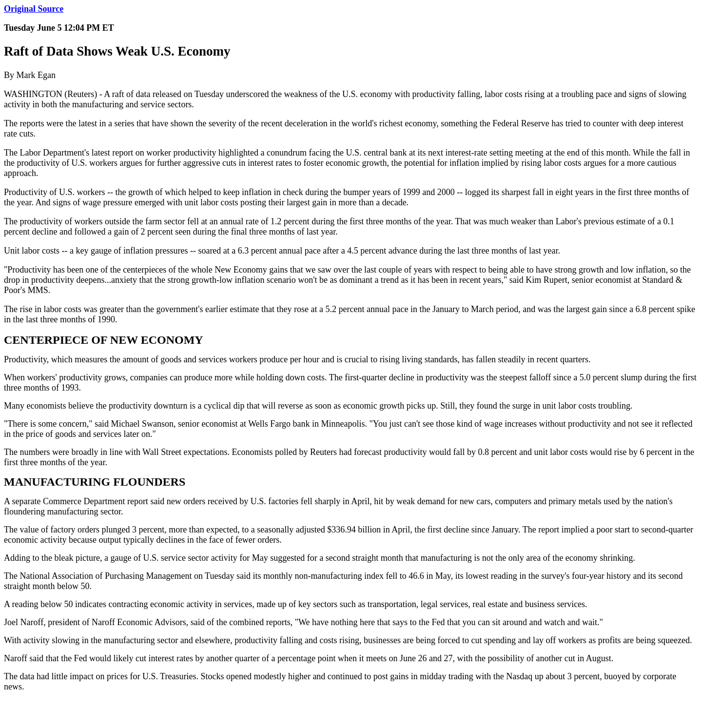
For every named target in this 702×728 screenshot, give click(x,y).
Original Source (34, 9)
